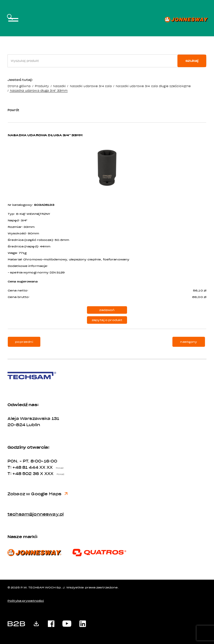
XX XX (52, 467)
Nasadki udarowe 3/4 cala (91, 86)
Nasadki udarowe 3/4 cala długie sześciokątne (153, 86)
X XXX (53, 474)
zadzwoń (107, 310)
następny (189, 342)
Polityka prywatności (26, 601)
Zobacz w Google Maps (37, 494)
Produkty (42, 86)
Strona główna (19, 86)
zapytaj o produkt (107, 320)
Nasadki (60, 86)
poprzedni (24, 342)
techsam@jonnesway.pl (36, 514)
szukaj (192, 61)
